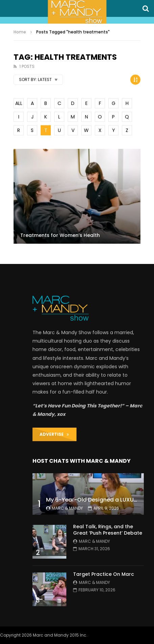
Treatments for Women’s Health (60, 235)
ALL (19, 103)
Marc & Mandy (67, 508)
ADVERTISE (54, 434)
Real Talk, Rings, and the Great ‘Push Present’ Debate (108, 530)
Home (20, 32)
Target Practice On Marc (104, 574)
